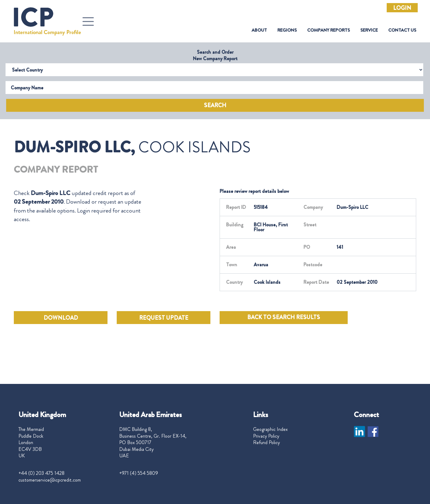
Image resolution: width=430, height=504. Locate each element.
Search (215, 105)
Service (369, 30)
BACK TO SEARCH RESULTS (284, 317)
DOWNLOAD (61, 318)
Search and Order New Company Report (215, 55)
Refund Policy (266, 443)
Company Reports (328, 30)
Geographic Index (270, 429)
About (259, 30)
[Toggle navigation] (88, 21)
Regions (287, 30)
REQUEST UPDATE (164, 318)
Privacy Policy (266, 436)
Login (402, 8)
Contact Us (402, 30)
